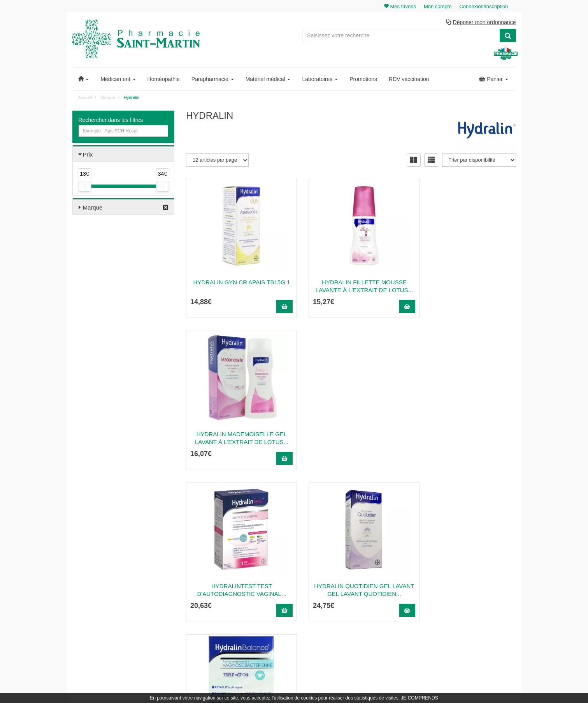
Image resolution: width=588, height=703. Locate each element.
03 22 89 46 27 (204, 548)
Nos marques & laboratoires (215, 617)
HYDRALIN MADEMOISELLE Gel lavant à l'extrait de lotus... (465, 286)
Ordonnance (351, 564)
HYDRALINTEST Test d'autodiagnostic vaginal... (237, 438)
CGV (343, 607)
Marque (93, 208)
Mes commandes (470, 564)
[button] (84, 79)
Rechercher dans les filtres (111, 120)
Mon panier (463, 548)
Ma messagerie (468, 581)
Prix (88, 155)
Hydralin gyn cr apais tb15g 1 (237, 283)
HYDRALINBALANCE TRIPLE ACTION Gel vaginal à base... (465, 438)
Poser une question (358, 573)
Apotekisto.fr (380, 686)
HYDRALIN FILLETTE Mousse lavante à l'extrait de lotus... (351, 286)
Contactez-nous (354, 548)
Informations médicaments (365, 581)
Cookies (346, 624)
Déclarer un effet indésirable (367, 590)
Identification (465, 556)
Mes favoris (464, 590)
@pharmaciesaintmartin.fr (223, 556)
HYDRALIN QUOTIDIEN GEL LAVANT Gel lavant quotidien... (351, 438)
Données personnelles (361, 615)
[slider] (84, 187)
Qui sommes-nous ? (359, 556)
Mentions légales (355, 598)
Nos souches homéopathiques (217, 608)
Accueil (85, 98)
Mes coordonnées (470, 573)
